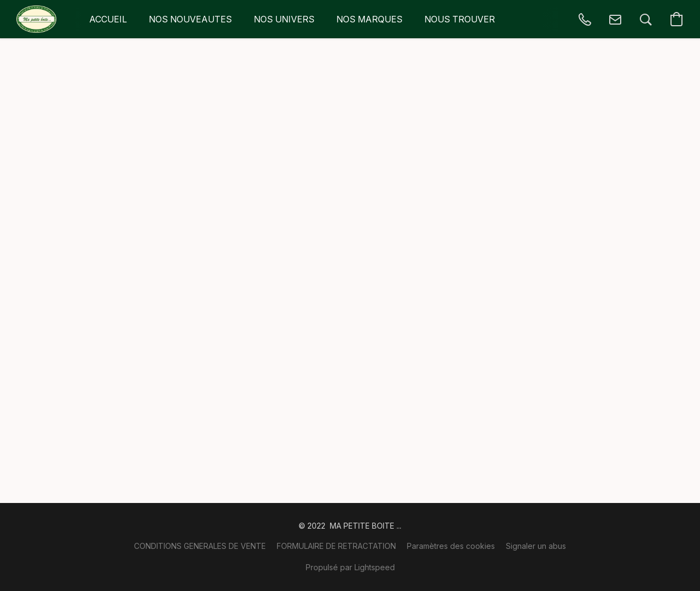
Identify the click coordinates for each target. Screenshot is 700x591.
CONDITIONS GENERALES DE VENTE (200, 546)
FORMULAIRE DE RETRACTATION (336, 546)
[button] (36, 19)
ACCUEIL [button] (108, 19)
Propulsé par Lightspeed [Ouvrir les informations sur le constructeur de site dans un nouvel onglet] (350, 567)
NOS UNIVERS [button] (284, 19)
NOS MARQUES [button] (369, 19)
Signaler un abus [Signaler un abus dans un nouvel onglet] (536, 546)
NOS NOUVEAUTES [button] (190, 19)
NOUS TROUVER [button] (460, 19)
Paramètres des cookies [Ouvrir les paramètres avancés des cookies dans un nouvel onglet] (451, 546)
